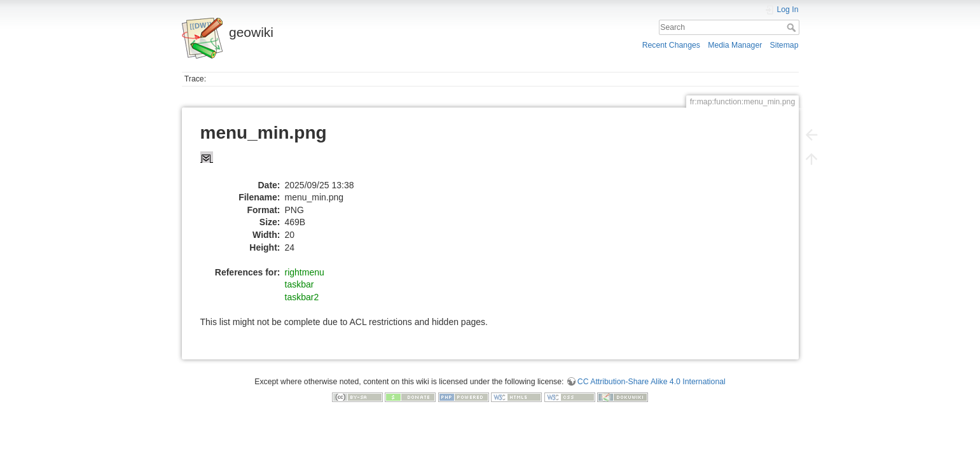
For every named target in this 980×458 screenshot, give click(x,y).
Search (793, 27)
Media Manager (735, 45)
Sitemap (784, 45)
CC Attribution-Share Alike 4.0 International (652, 382)
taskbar (300, 284)
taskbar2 (302, 297)
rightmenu (305, 272)
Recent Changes (671, 45)
